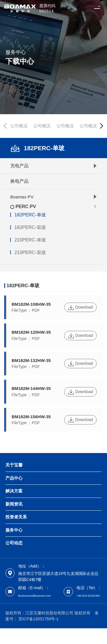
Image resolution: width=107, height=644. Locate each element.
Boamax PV (22, 197)
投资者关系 (16, 517)
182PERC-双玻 (30, 227)
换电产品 (19, 181)
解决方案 (14, 491)
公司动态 (14, 543)
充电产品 (19, 166)
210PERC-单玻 (30, 240)
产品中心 (14, 478)
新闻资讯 (14, 504)
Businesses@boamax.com (42, 595)
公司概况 (19, 126)
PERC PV (26, 206)
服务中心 (14, 530)
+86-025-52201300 (35, 611)
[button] (102, 126)
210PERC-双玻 (30, 252)
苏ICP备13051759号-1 (39, 634)
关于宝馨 (14, 465)
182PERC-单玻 (30, 215)
